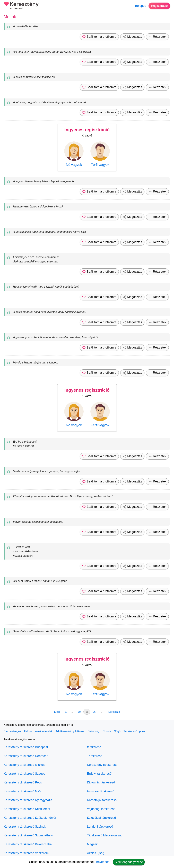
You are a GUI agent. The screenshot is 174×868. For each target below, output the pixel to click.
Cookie (107, 731)
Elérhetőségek (12, 731)
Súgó (117, 731)
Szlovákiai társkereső (101, 818)
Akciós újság (96, 853)
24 (80, 712)
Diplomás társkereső (101, 782)
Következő (114, 712)
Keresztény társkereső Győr (23, 791)
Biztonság (93, 731)
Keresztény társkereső (102, 765)
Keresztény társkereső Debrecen (26, 756)
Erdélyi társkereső (99, 774)
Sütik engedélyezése (129, 862)
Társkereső (95, 756)
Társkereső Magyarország (105, 835)
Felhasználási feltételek (38, 731)
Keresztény (21, 6)
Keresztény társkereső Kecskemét (27, 809)
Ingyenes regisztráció (87, 130)
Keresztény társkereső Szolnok (25, 827)
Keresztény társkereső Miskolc (24, 765)
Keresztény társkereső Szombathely (28, 835)
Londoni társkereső (100, 827)
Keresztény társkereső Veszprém (26, 853)
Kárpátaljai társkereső (102, 800)
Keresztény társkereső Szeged (25, 774)
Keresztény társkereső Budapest (26, 747)
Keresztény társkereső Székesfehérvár (30, 818)
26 (94, 712)
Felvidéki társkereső (101, 791)
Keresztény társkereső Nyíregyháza (28, 800)
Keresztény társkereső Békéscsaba (28, 844)
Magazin (93, 844)
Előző (57, 712)
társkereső (94, 747)
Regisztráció (159, 6)
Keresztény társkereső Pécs (23, 782)
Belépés (140, 6)
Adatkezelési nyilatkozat (70, 731)
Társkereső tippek (134, 731)
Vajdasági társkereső (101, 809)
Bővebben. (103, 862)
